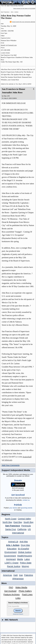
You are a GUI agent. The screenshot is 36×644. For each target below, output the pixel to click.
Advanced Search (18, 614)
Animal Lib (13, 542)
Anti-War (24, 542)
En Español (23, 549)
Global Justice (25, 552)
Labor (27, 559)
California (22, 529)
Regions (6, 514)
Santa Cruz (11, 529)
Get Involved (10, 591)
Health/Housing (25, 556)
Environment (11, 552)
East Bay (18, 522)
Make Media (21, 587)
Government (10, 556)
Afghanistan (18, 579)
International (18, 533)
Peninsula (26, 526)
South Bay (28, 522)
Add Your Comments (11, 465)
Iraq (21, 575)
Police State (26, 563)
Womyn (25, 566)
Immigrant (11, 559)
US (29, 529)
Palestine (29, 575)
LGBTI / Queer (12, 563)
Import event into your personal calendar (23, 22)
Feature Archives (12, 595)
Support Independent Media (16, 470)
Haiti (16, 575)
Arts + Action (15, 12)
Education (12, 549)
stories (13, 508)
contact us (26, 500)
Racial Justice (14, 566)
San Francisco (5, 12)
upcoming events (26, 508)
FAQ (11, 587)
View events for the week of (24, 8)
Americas (7, 575)
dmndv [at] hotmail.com (9, 45)
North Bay (7, 522)
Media (20, 559)
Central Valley (24, 519)
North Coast (11, 519)
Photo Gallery (25, 591)
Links (18, 598)
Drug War (25, 545)
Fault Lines (27, 595)
